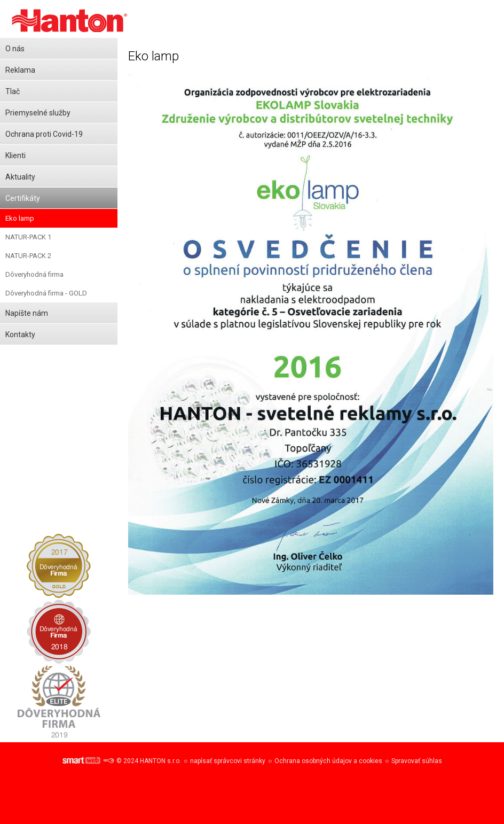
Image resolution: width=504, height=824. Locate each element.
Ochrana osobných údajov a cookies (328, 761)
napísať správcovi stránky (228, 761)
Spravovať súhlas (417, 761)
